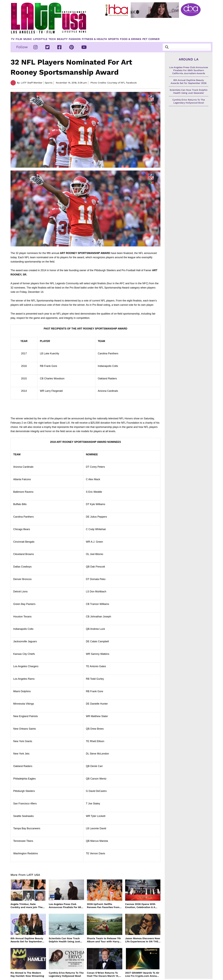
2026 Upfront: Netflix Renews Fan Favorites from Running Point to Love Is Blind (103, 906)
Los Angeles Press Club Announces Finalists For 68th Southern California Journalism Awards (66, 906)
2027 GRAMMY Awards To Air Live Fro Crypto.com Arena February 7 (142, 974)
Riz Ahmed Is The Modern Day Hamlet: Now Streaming (27, 974)
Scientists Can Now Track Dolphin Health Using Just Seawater (64, 940)
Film (19, 39)
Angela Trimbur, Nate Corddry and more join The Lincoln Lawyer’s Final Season (27, 906)
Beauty (62, 39)
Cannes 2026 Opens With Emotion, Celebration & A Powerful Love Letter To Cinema (140, 906)
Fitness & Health (94, 39)
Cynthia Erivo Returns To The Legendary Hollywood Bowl (66, 974)
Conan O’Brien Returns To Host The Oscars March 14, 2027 (103, 974)
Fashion (75, 39)
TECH (52, 39)
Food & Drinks (131, 39)
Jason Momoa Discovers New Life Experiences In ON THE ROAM (143, 940)
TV (13, 39)
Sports (113, 39)
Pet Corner (151, 39)
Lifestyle (40, 39)
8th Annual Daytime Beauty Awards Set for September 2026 (27, 940)
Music (28, 39)
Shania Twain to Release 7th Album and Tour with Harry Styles (104, 940)
